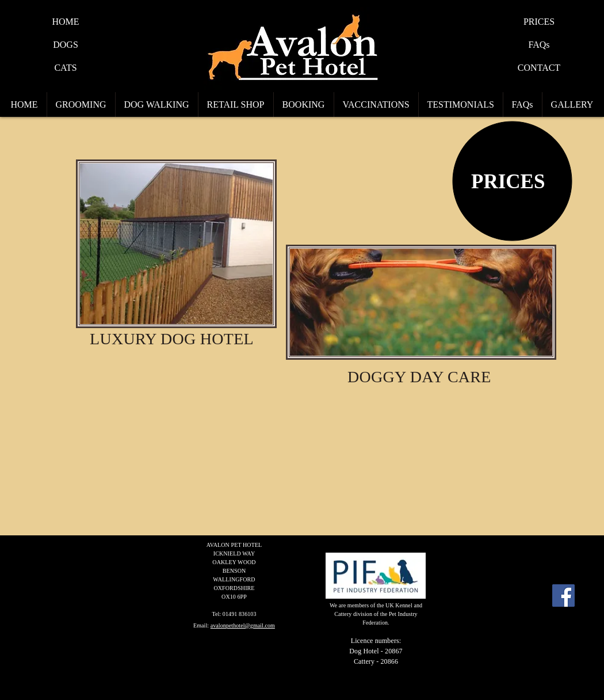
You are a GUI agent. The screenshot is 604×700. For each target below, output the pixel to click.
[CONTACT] (539, 68)
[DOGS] (66, 45)
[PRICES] (539, 22)
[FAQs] (539, 45)
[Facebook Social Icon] (563, 596)
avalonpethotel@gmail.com (243, 625)
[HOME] (66, 22)
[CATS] (66, 68)
